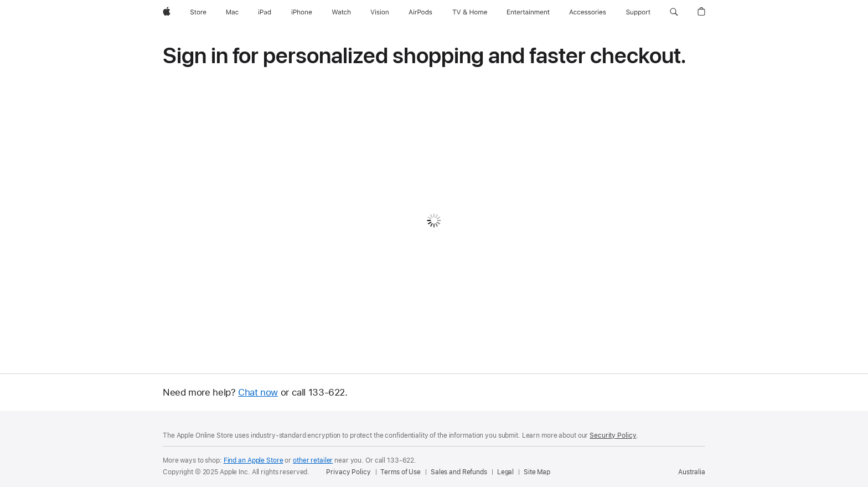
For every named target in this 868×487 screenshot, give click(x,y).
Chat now (258, 392)
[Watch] (341, 12)
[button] (674, 12)
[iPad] (265, 12)
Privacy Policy (348, 472)
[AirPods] (420, 12)
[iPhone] (302, 12)
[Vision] (380, 12)
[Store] (198, 12)
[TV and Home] (470, 12)
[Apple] (167, 12)
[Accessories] (588, 12)
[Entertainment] (528, 12)
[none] (434, 240)
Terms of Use (401, 472)
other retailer (313, 460)
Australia (692, 472)
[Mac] (232, 12)
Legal (505, 472)
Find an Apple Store (254, 460)
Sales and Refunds (459, 472)
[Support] (638, 12)
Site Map (537, 472)
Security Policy (613, 435)
